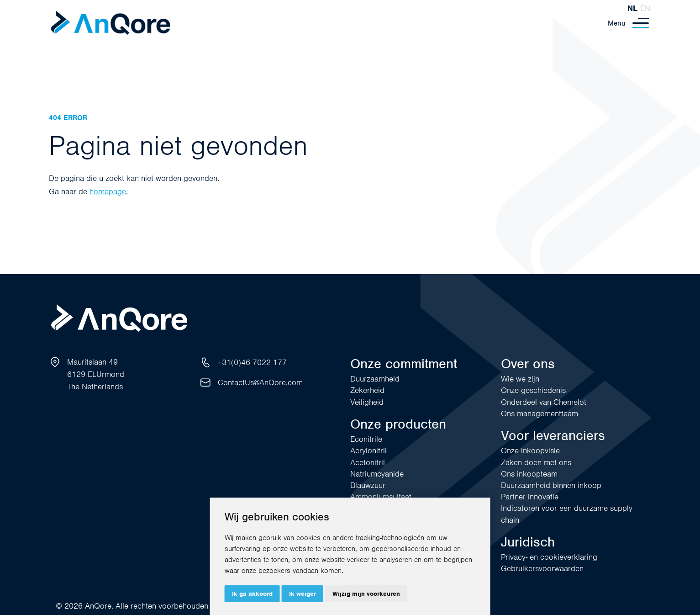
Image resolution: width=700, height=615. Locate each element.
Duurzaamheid (375, 379)
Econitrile (366, 439)
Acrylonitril (368, 451)
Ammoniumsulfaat (381, 497)
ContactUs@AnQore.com (260, 382)
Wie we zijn (520, 379)
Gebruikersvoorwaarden (542, 568)
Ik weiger (303, 594)
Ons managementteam (539, 414)
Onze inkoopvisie (530, 451)
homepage (108, 191)
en (645, 8)
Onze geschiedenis (533, 390)
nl (632, 8)
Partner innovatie (530, 497)
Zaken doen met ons (536, 462)
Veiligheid (367, 402)
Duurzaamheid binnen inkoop (551, 485)
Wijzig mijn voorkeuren (366, 594)
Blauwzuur (368, 485)
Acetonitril (368, 462)
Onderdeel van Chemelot (544, 402)
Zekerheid (367, 390)
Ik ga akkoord (252, 594)
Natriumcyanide (377, 474)
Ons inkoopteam (529, 474)
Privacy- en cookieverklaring (549, 557)
